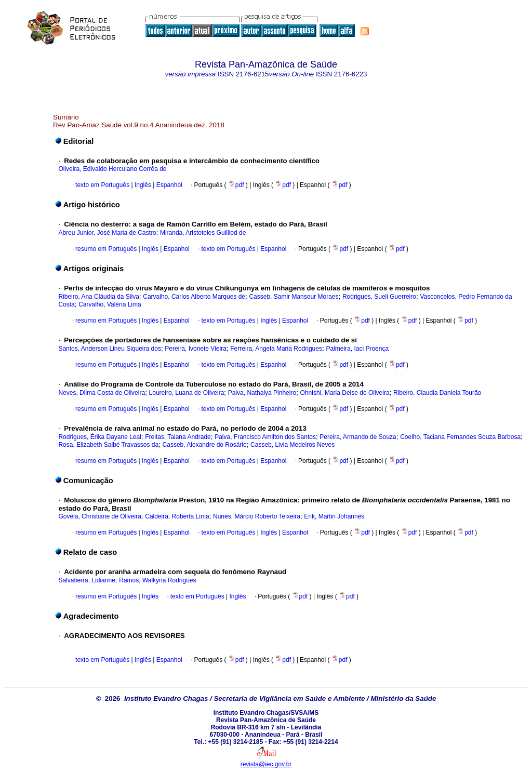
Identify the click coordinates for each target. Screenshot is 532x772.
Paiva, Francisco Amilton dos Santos (265, 437)
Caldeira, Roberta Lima (177, 516)
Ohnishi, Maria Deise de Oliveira (345, 393)
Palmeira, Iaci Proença (357, 349)
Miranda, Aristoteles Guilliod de (203, 233)
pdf (237, 185)
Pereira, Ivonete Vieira (196, 349)
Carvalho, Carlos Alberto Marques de (194, 297)
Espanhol (168, 185)
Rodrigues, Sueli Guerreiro (379, 297)
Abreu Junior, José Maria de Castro (107, 233)
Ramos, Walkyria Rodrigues (157, 580)
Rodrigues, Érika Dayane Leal (99, 437)
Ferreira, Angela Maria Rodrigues (276, 349)
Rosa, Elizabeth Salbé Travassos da (108, 445)
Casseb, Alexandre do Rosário (205, 445)
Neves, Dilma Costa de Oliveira (102, 393)
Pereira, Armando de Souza (358, 437)
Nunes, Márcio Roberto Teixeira (257, 516)
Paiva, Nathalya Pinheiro (262, 393)
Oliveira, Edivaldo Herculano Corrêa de (112, 169)
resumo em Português (106, 249)
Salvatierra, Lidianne (87, 580)
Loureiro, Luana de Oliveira (187, 393)
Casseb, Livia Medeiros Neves (292, 445)
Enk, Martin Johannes (334, 516)
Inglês (142, 185)
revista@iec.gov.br (266, 764)
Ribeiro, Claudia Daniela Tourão (437, 393)
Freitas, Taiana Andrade (178, 437)
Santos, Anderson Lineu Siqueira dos (109, 349)
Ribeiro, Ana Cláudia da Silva (98, 297)
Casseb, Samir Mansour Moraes (294, 297)
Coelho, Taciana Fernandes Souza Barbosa (460, 437)
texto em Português (102, 185)
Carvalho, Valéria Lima (110, 304)
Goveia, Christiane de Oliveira (99, 516)
